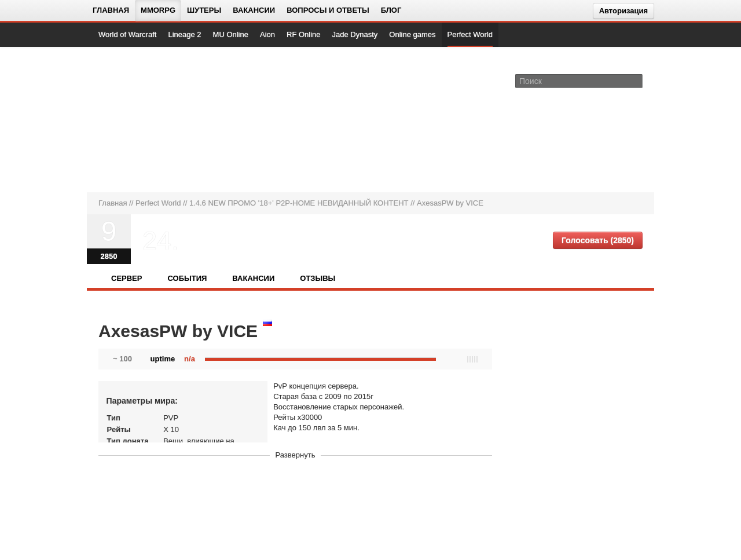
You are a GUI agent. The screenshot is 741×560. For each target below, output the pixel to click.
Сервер (126, 278)
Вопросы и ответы (328, 10)
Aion (267, 34)
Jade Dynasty (355, 34)
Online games (412, 34)
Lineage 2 (184, 34)
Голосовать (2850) (598, 240)
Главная (111, 10)
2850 (109, 256)
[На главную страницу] (137, 119)
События (187, 278)
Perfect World (470, 34)
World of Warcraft (127, 34)
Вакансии (254, 10)
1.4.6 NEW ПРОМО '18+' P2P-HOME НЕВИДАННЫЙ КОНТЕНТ (299, 203)
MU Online (231, 34)
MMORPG (158, 10)
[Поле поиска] (636, 80)
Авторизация (623, 11)
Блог (391, 10)
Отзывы (318, 278)
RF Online (304, 34)
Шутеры (204, 10)
